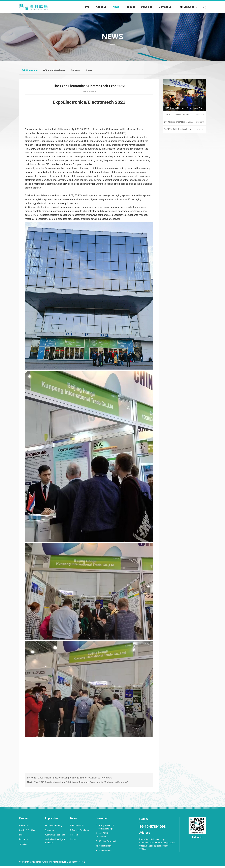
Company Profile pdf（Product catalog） (105, 829)
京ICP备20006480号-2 (76, 864)
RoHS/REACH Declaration (102, 837)
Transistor (24, 846)
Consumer (49, 832)
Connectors (24, 827)
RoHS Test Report (103, 848)
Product (24, 820)
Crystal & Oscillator (28, 832)
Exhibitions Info (31, 72)
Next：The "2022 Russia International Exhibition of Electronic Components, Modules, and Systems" (77, 792)
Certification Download (106, 843)
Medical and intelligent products (55, 843)
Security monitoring (53, 827)
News (74, 820)
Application (52, 820)
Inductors (23, 841)
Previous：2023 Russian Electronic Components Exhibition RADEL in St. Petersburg (70, 788)
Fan (21, 837)
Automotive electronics (55, 837)
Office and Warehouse (58, 72)
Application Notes (104, 852)
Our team (82, 72)
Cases (97, 72)
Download (102, 820)
